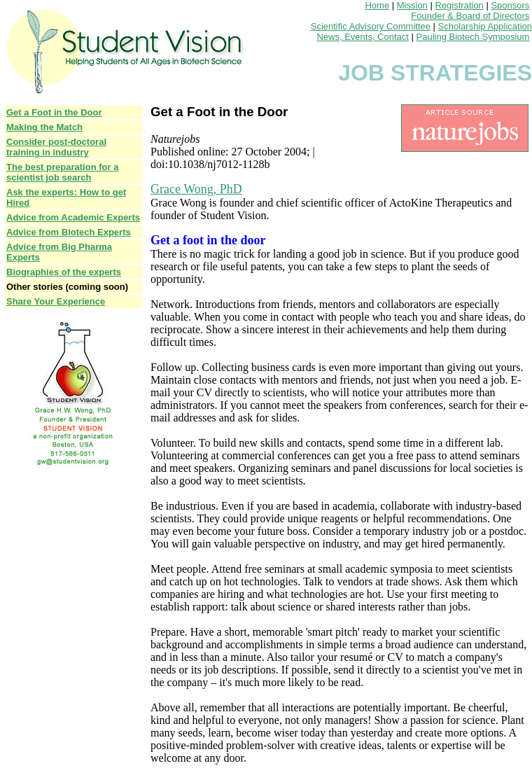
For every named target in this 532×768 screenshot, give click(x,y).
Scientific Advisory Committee (371, 26)
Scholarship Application (485, 26)
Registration (459, 5)
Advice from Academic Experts (73, 217)
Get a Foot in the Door (54, 112)
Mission (412, 5)
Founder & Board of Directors (470, 16)
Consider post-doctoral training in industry (56, 147)
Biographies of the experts (64, 272)
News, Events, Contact (363, 37)
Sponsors (510, 5)
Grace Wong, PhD (196, 189)
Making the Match (44, 127)
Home (377, 5)
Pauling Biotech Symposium (473, 37)
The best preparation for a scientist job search (62, 172)
